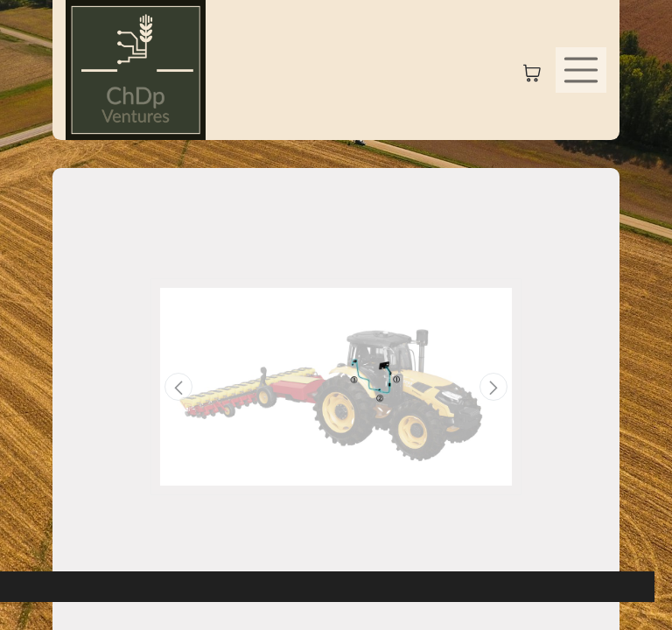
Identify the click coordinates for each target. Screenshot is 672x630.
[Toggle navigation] (581, 70)
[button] (178, 387)
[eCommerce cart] (532, 70)
